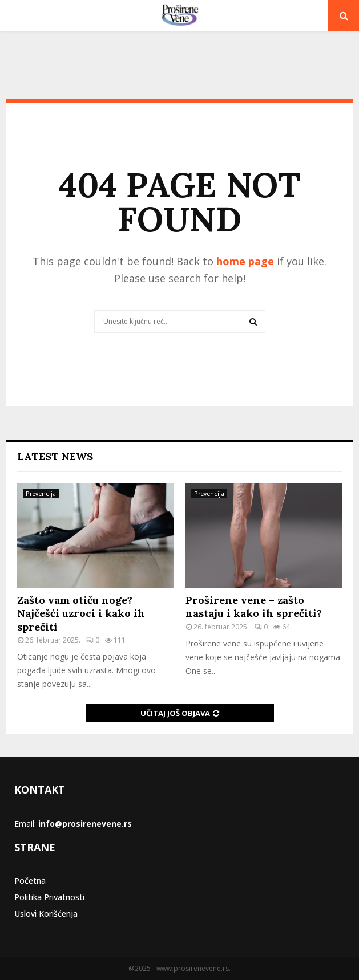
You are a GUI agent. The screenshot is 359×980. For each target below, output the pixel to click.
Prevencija (41, 494)
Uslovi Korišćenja (46, 914)
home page (245, 261)
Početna (30, 881)
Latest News (55, 456)
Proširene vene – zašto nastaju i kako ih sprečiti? (254, 607)
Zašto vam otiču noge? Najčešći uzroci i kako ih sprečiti (81, 613)
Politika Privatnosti (49, 897)
